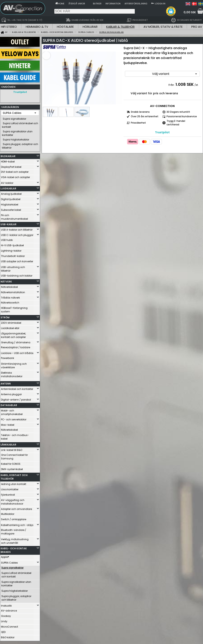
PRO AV (197, 27)
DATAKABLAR (9, 404)
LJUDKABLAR (8, 187)
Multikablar (8, 513)
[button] (171, 11)
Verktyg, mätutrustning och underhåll (15, 540)
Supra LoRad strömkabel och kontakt (20, 124)
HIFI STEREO (9, 27)
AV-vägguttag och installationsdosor (13, 501)
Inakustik (6, 605)
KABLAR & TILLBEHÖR (120, 27)
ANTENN (6, 383)
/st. (196, 85)
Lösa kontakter (10, 488)
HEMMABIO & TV (37, 27)
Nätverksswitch (10, 302)
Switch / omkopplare (14, 518)
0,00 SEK (190, 12)
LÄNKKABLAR (8, 444)
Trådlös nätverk (10, 297)
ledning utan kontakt (14, 483)
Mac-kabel (8, 424)
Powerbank (8, 357)
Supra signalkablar (14, 118)
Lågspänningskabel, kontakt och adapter (13, 334)
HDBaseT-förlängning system (14, 309)
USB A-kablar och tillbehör (17, 229)
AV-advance (9, 610)
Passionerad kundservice (182, 116)
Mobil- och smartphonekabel (12, 411)
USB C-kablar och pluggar (17, 234)
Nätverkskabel (9, 286)
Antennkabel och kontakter (17, 388)
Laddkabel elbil (10, 327)
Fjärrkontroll (8, 494)
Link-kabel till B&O (12, 449)
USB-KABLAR (9, 223)
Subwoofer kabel (11, 209)
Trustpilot (20, 92)
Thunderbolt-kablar (13, 255)
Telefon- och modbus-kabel (15, 436)
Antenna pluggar (11, 393)
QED (3, 631)
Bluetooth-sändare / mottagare (14, 531)
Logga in (160, 4)
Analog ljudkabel (11, 193)
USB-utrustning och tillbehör (13, 268)
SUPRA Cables (9, 562)
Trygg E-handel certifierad (176, 123)
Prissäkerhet (138, 123)
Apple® (5, 556)
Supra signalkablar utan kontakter (17, 132)
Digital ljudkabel (11, 198)
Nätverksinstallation (13, 291)
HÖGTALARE (65, 27)
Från (172, 85)
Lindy (4, 620)
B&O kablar (8, 636)
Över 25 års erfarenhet (145, 116)
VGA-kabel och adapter (15, 176)
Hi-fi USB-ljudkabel (12, 244)
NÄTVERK (6, 281)
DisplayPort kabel (11, 166)
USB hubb (7, 239)
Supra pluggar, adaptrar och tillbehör (20, 145)
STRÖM (5, 316)
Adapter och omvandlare (16, 508)
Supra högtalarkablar (16, 139)
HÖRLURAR (90, 27)
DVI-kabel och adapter (15, 171)
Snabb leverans (140, 112)
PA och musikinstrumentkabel (14, 216)
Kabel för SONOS (11, 463)
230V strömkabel (11, 322)
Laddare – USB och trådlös (17, 352)
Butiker (97, 4)
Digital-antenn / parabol (16, 399)
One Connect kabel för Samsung (14, 456)
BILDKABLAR (8, 155)
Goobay (6, 615)
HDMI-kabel (8, 161)
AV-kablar (7, 182)
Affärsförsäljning (136, 4)
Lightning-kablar (11, 250)
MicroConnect (10, 626)
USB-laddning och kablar (17, 275)
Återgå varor (77, 4)
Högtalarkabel (10, 204)
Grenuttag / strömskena (16, 341)
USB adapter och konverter (17, 260)
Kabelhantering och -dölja (17, 524)
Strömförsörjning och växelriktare (14, 365)
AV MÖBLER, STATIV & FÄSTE (163, 27)
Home (61, 4)
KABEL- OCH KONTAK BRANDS (14, 549)
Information (113, 4)
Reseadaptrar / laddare (16, 346)
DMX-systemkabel (12, 468)
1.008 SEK (185, 84)
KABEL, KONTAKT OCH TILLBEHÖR (14, 476)
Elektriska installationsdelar (12, 374)
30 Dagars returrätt (178, 112)
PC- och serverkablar (14, 418)
